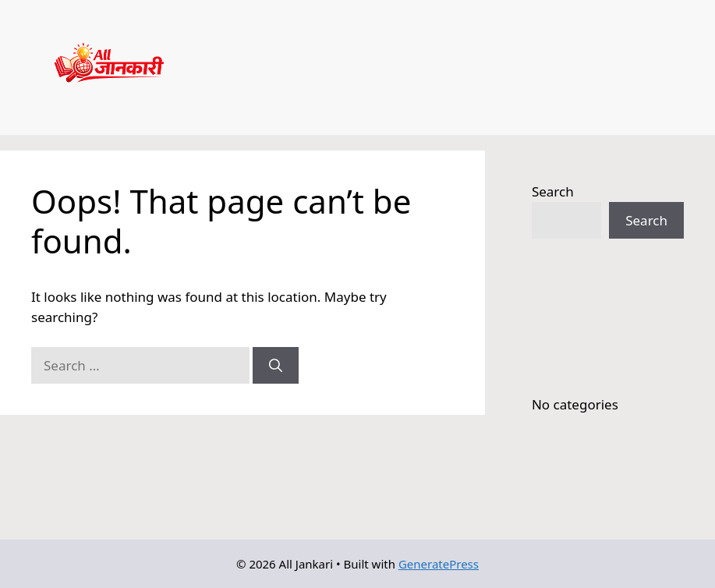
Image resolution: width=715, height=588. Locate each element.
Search (553, 191)
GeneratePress (439, 564)
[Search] (276, 366)
